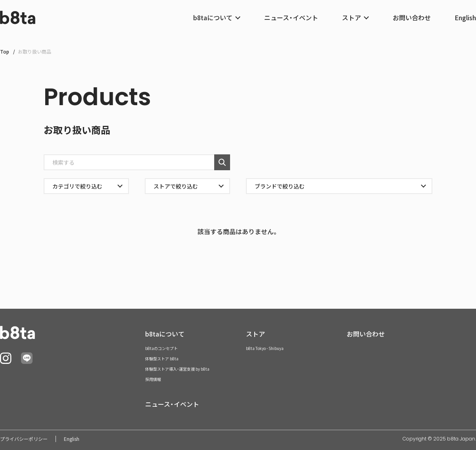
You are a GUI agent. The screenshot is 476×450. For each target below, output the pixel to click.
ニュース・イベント (291, 17)
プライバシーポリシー (24, 439)
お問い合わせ (412, 17)
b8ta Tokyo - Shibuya (265, 348)
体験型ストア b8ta (162, 359)
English (465, 17)
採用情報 (153, 379)
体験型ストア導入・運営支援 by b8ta (177, 369)
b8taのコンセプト (161, 348)
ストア (255, 334)
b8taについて (165, 334)
